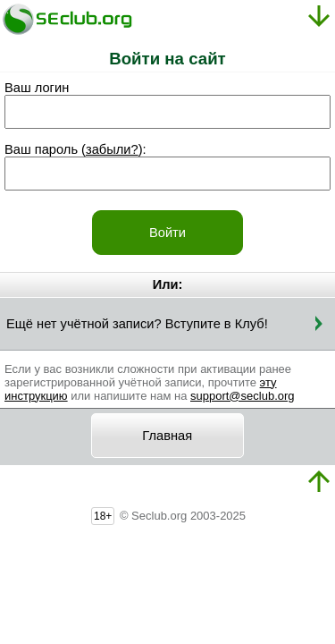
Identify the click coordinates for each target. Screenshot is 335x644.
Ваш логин (37, 88)
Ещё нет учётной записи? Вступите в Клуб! (137, 324)
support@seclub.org (243, 396)
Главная (167, 436)
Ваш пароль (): (75, 149)
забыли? (112, 149)
